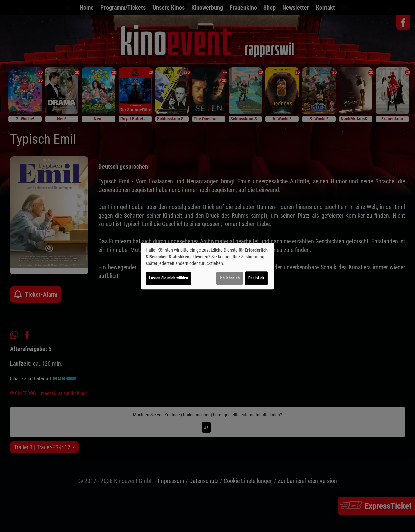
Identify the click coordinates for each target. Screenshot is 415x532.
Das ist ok (256, 278)
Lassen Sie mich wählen (168, 278)
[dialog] (208, 266)
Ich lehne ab (230, 278)
